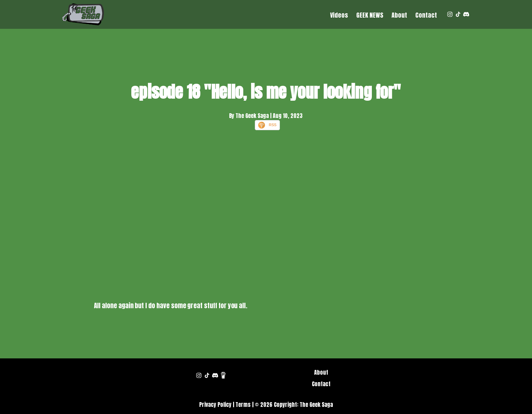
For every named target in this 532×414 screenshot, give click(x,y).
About (399, 15)
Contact (426, 15)
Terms (243, 405)
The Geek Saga (316, 405)
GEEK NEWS (370, 15)
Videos (339, 15)
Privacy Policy (215, 405)
